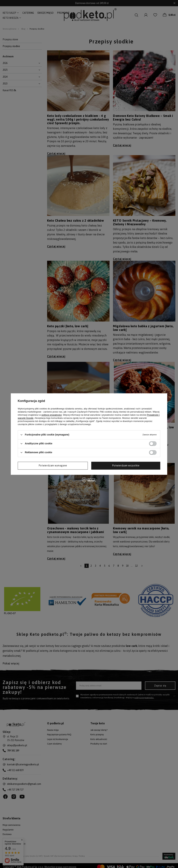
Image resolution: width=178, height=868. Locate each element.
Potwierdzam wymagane (53, 466)
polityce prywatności (52, 415)
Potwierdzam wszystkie (126, 466)
